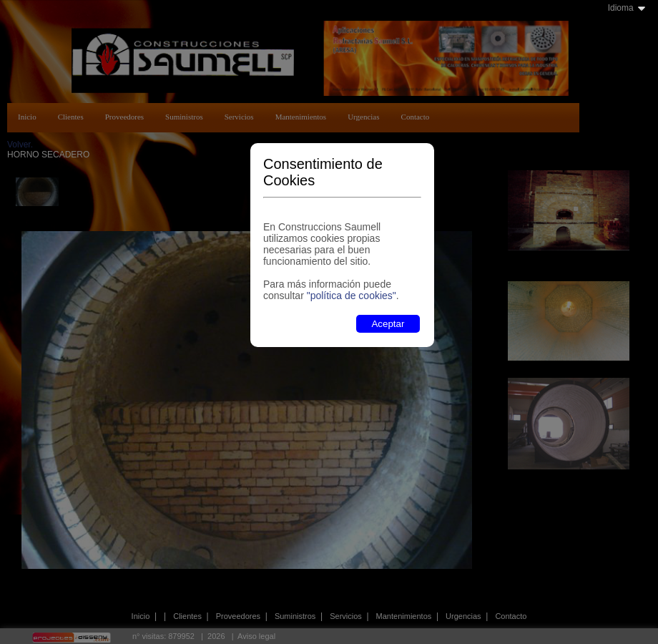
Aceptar (388, 324)
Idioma (621, 8)
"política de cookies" (352, 296)
